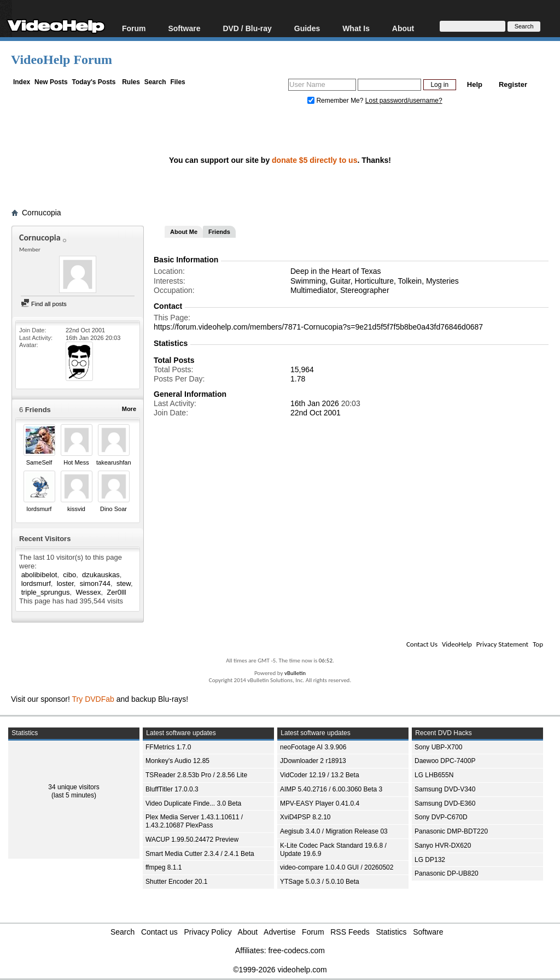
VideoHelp (457, 644)
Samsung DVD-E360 (445, 803)
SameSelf (39, 462)
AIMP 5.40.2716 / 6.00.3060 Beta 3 (331, 789)
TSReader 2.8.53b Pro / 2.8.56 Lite (196, 775)
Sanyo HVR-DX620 (443, 846)
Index (22, 82)
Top (538, 644)
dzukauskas (101, 575)
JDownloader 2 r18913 (313, 761)
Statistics (392, 932)
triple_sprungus (46, 592)
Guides (307, 28)
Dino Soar (113, 509)
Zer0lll (116, 592)
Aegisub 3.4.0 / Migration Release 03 (334, 831)
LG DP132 (430, 860)
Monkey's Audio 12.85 (177, 761)
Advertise (279, 932)
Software (184, 28)
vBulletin (295, 673)
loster (65, 583)
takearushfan (114, 462)
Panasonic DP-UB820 (447, 873)
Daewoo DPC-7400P (445, 761)
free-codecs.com (296, 950)
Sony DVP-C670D (441, 817)
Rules (131, 82)
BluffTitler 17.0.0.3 (172, 789)
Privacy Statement (502, 644)
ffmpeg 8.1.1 (164, 867)
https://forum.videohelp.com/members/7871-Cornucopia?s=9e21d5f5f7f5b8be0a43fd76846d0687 (318, 327)
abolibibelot (39, 575)
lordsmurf (39, 509)
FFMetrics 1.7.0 (168, 747)
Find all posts (44, 304)
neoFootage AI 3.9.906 (313, 747)
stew (124, 583)
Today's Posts (94, 82)
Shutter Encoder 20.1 (176, 882)
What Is (356, 28)
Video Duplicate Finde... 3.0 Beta (193, 803)
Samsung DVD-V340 (445, 789)
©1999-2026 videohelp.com (280, 970)
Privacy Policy (208, 932)
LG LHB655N (434, 775)
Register (513, 84)
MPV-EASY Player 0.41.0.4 (320, 803)
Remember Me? (336, 101)
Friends (219, 232)
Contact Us (422, 644)
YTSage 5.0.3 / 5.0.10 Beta (320, 882)
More (129, 409)
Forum (134, 28)
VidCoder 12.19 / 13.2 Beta (320, 775)
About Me (184, 232)
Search (155, 82)
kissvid (76, 509)
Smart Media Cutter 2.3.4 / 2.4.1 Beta (200, 854)
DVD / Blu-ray (247, 28)
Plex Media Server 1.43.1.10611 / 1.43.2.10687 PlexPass (194, 821)
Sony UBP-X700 (438, 747)
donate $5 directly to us (314, 160)
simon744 (95, 583)
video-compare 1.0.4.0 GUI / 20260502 (337, 867)
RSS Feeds (350, 932)
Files (177, 82)
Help (475, 84)
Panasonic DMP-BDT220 (451, 831)
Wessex (88, 592)
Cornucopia (42, 213)
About (403, 28)
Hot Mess (76, 462)
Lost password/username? (404, 101)
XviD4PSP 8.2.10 (305, 817)
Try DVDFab (93, 699)
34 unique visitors (74, 787)
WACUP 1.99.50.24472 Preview (192, 840)
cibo (69, 575)
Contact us (159, 932)
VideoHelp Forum (62, 60)
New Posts (51, 82)
